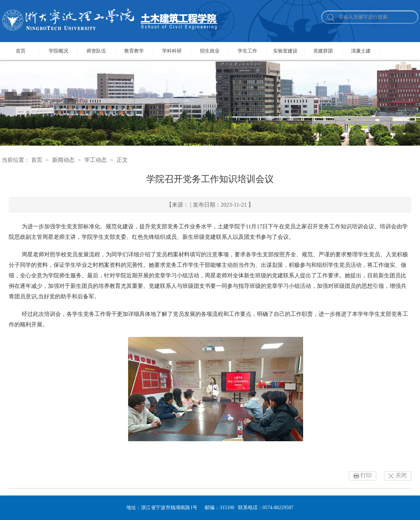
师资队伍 (96, 51)
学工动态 (96, 160)
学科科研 (172, 51)
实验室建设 (285, 51)
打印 (366, 475)
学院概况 (58, 51)
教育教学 (134, 51)
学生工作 (247, 51)
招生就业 (210, 51)
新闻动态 (63, 160)
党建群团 (323, 51)
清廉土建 (361, 51)
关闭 (401, 475)
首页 (21, 51)
